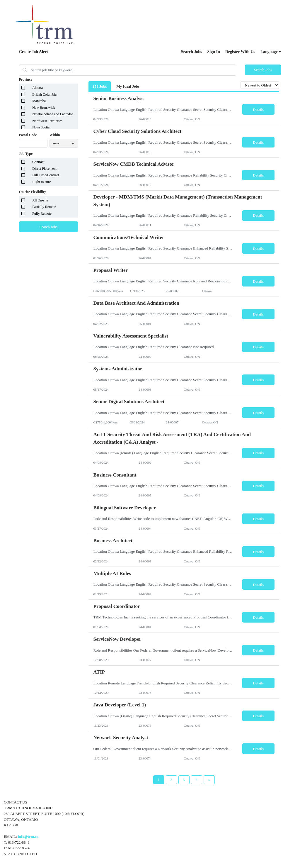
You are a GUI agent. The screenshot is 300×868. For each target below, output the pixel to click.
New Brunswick (44, 108)
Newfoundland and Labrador (53, 114)
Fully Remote (42, 213)
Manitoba (39, 101)
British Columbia (44, 94)
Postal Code (28, 135)
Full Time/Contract (46, 175)
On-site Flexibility (33, 192)
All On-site (40, 200)
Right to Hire (41, 182)
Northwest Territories (47, 121)
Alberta (37, 88)
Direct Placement (44, 169)
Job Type (26, 154)
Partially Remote (44, 207)
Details (258, 110)
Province (26, 79)
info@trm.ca (28, 836)
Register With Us (240, 52)
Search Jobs (192, 52)
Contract (38, 162)
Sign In (214, 52)
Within (55, 135)
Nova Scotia (41, 127)
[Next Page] (209, 780)
